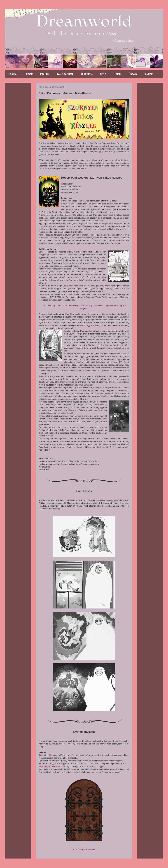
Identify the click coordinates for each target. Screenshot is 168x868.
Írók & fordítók (65, 74)
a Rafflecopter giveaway (84, 849)
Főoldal (13, 74)
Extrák (149, 74)
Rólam (118, 74)
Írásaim (133, 74)
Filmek (29, 74)
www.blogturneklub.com (50, 766)
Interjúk (45, 74)
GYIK (103, 74)
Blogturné (87, 74)
